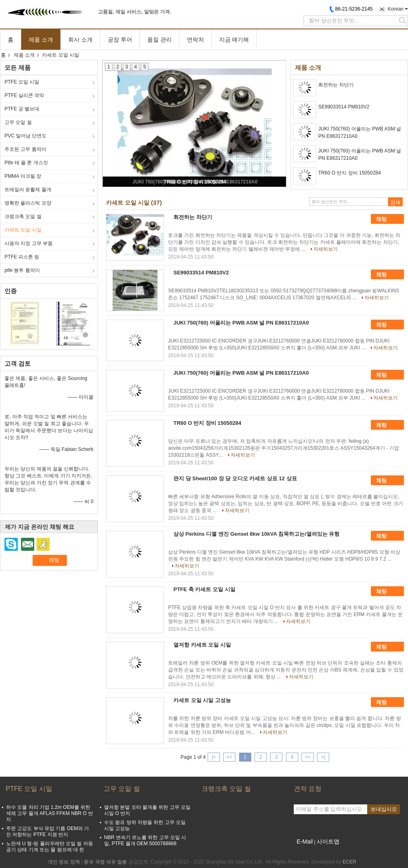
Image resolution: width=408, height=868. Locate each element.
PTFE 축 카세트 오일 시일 (204, 589)
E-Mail (305, 841)
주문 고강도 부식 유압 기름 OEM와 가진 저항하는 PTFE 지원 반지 (48, 832)
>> (308, 757)
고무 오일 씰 (18, 122)
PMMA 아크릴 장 (23, 176)
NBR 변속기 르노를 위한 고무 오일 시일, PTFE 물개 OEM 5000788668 (145, 840)
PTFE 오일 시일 (22, 82)
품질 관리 (160, 40)
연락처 (195, 40)
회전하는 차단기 (336, 85)
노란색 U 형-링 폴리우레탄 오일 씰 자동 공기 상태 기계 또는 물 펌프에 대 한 (50, 847)
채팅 (387, 219)
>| (323, 757)
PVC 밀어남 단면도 (25, 136)
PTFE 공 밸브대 (22, 109)
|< (214, 757)
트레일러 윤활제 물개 (28, 190)
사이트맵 (328, 841)
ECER (349, 862)
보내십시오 (384, 809)
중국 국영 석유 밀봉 (105, 862)
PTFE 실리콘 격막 (24, 95)
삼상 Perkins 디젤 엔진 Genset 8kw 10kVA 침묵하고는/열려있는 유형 (256, 534)
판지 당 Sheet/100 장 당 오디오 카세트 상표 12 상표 (235, 478)
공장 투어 (120, 40)
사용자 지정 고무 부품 (29, 243)
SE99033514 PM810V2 (344, 107)
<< (229, 757)
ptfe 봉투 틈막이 (22, 270)
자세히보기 (326, 249)
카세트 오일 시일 (23, 230)
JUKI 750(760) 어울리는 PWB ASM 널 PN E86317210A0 (360, 133)
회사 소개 (80, 40)
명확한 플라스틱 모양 (28, 203)
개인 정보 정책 (64, 862)
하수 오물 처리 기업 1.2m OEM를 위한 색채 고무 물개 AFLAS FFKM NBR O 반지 (50, 813)
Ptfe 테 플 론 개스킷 (26, 163)
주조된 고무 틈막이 (25, 149)
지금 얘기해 (234, 40)
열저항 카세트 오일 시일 (202, 645)
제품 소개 (41, 40)
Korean (396, 9)
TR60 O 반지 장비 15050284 (195, 182)
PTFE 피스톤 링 (22, 257)
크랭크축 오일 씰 (23, 216)
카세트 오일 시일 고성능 (202, 700)
